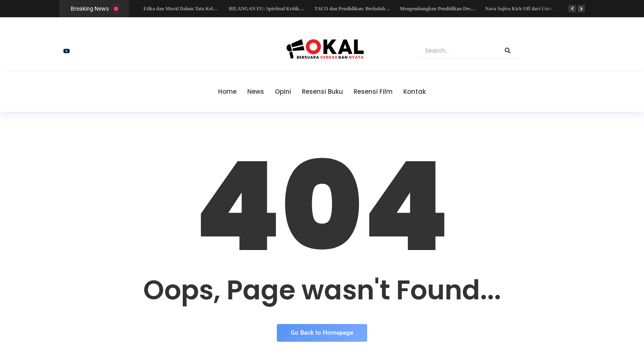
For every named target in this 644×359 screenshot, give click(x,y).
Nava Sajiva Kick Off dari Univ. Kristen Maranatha (541, 9)
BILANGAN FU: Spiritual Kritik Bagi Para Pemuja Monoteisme (297, 9)
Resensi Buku (322, 91)
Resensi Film (373, 91)
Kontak (415, 91)
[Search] (457, 51)
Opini (283, 91)
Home (227, 91)
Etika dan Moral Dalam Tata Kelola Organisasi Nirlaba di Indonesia (215, 9)
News (256, 91)
